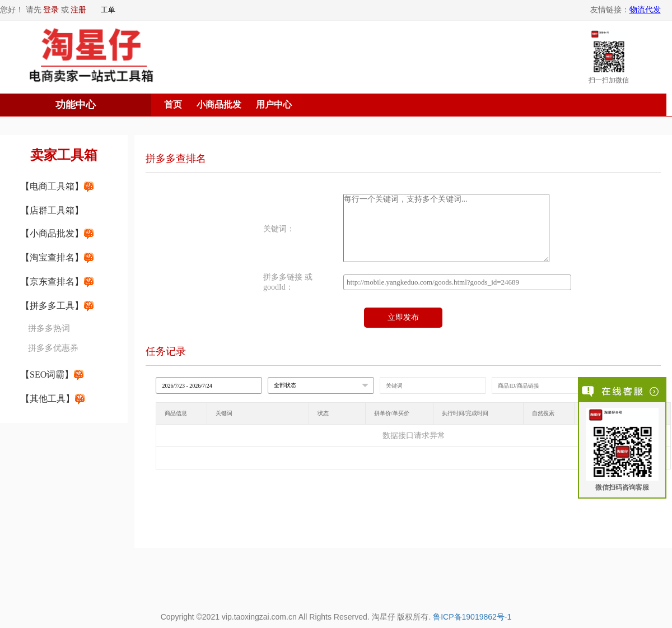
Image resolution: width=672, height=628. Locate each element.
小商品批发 (219, 104)
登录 (51, 10)
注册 (78, 10)
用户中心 (274, 104)
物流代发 (645, 10)
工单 (108, 10)
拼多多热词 (49, 328)
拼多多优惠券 (53, 348)
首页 (173, 104)
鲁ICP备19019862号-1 (472, 617)
